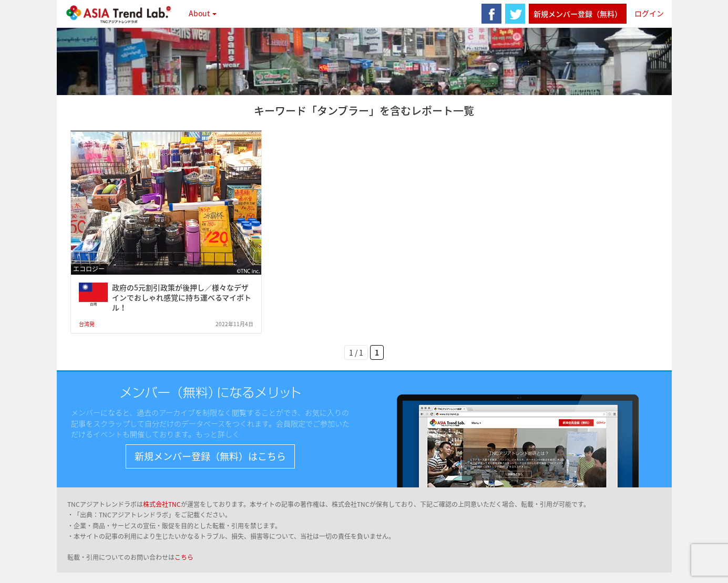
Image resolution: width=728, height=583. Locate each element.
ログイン (649, 13)
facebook (491, 14)
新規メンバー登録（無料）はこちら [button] (210, 456)
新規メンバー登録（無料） (578, 14)
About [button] (203, 13)
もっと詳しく (218, 434)
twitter (515, 14)
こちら (184, 557)
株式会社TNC (162, 504)
